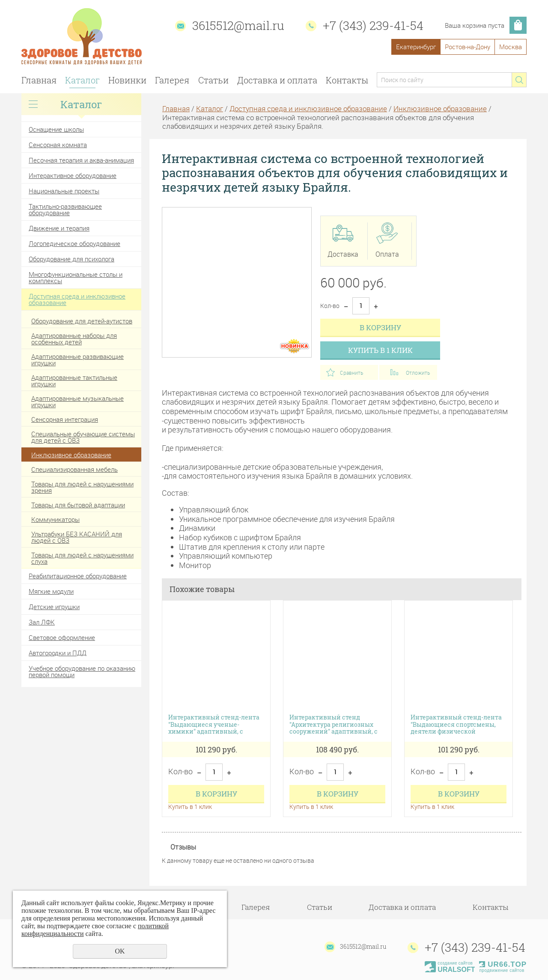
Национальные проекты (64, 191)
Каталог (82, 80)
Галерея (172, 80)
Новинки (127, 80)
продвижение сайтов (502, 970)
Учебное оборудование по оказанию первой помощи (82, 671)
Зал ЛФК (42, 622)
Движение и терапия (59, 228)
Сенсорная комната (58, 145)
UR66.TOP (503, 964)
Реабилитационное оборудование (78, 576)
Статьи (213, 80)
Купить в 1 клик (380, 350)
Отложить (418, 373)
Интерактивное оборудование (73, 175)
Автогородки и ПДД (58, 653)
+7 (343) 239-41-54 (373, 25)
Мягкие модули (51, 591)
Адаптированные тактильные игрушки (74, 380)
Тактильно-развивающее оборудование (65, 209)
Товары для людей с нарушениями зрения (82, 487)
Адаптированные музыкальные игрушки (77, 401)
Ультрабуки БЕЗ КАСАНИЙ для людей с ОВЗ (77, 537)
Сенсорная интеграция (65, 419)
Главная (39, 80)
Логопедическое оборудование (74, 243)
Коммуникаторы (55, 519)
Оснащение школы (56, 129)
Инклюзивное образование (71, 455)
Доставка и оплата (277, 80)
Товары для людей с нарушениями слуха (82, 558)
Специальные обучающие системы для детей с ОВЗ (83, 437)
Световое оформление (62, 637)
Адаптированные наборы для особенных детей (74, 339)
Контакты (347, 80)
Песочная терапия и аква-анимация (81, 160)
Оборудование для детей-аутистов (82, 321)
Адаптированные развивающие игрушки (77, 360)
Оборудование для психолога (71, 259)
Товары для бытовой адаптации (78, 505)
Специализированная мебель (74, 469)
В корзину (380, 327)
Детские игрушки (54, 607)
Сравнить (351, 373)
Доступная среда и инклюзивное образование (77, 299)
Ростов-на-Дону (468, 47)
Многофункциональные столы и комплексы (76, 277)
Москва (511, 47)
